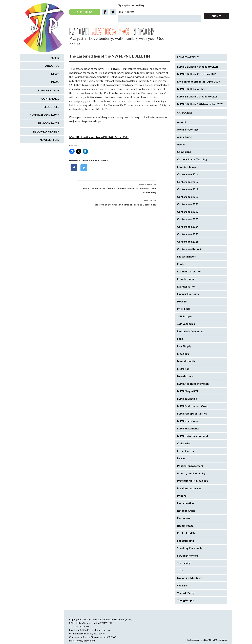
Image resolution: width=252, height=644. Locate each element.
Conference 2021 (188, 204)
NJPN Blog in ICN (187, 391)
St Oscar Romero (188, 556)
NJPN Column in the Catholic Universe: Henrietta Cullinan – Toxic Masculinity (116, 188)
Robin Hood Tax (187, 533)
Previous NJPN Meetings (192, 481)
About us (52, 66)
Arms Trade (184, 137)
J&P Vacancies (186, 324)
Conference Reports (190, 249)
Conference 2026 (188, 241)
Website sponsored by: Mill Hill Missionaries (207, 640)
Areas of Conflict (188, 129)
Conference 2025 (188, 234)
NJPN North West (99, 160)
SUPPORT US (85, 12)
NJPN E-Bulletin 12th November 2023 (200, 104)
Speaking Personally (190, 548)
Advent (182, 122)
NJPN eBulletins (79, 160)
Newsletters (185, 376)
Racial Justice (185, 503)
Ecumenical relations (190, 271)
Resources (184, 518)
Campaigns (184, 152)
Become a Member (46, 131)
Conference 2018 (188, 189)
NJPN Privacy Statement (82, 641)
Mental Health (186, 361)
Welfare (182, 585)
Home (55, 57)
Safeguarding (185, 541)
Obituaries (184, 443)
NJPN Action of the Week (193, 384)
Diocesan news (186, 256)
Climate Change (187, 167)
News (55, 74)
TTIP (180, 570)
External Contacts (45, 115)
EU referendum (187, 279)
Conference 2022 (188, 212)
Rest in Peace (185, 526)
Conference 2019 (188, 197)
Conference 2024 (188, 227)
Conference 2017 (188, 182)
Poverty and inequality (191, 473)
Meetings (183, 354)
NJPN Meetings (49, 90)
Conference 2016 (188, 174)
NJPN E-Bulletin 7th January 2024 (198, 96)
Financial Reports (188, 294)
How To (182, 301)
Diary (55, 82)
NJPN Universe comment (193, 436)
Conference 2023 (188, 219)
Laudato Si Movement (191, 331)
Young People (186, 600)
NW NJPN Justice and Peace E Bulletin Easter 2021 (99, 137)
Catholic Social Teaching (192, 159)
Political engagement (190, 466)
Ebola (181, 264)
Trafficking (184, 563)
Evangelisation (186, 286)
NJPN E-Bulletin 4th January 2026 (198, 67)
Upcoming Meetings (190, 578)
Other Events (185, 451)
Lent (180, 339)
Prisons (182, 496)
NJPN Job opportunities (192, 413)
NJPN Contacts (48, 123)
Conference (50, 99)
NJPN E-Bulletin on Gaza (192, 89)
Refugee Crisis (186, 511)
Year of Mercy (186, 593)
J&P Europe (184, 316)
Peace (181, 458)
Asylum (182, 144)
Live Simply (184, 346)
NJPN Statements (188, 428)
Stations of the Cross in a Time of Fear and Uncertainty (116, 202)
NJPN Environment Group (193, 406)
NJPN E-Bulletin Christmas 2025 (197, 74)
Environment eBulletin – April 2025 (198, 81)
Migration (183, 369)
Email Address (126, 12)
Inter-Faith (184, 309)
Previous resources (189, 488)
